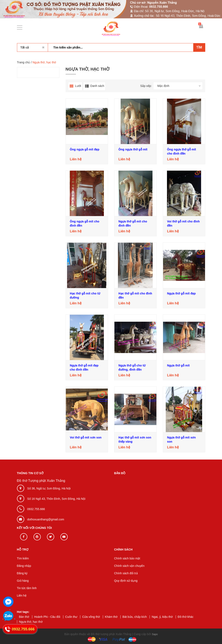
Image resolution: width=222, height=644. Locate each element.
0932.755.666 (36, 509)
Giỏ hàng (23, 581)
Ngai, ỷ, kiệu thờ (162, 617)
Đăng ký (22, 573)
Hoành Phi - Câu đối (47, 617)
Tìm (199, 47)
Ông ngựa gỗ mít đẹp (85, 149)
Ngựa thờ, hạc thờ (31, 622)
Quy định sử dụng (126, 581)
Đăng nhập (24, 566)
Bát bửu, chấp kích (135, 617)
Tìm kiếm (23, 558)
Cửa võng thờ (91, 617)
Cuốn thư (71, 617)
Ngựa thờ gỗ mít (178, 365)
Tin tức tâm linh (27, 588)
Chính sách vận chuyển (129, 566)
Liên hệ (22, 596)
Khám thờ (111, 617)
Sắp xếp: (146, 86)
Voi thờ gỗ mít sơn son (86, 437)
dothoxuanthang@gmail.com (46, 519)
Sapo (155, 634)
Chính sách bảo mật (127, 558)
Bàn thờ (24, 617)
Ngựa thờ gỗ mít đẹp (182, 293)
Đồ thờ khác (186, 617)
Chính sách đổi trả (126, 573)
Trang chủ (24, 62)
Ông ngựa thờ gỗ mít (133, 149)
